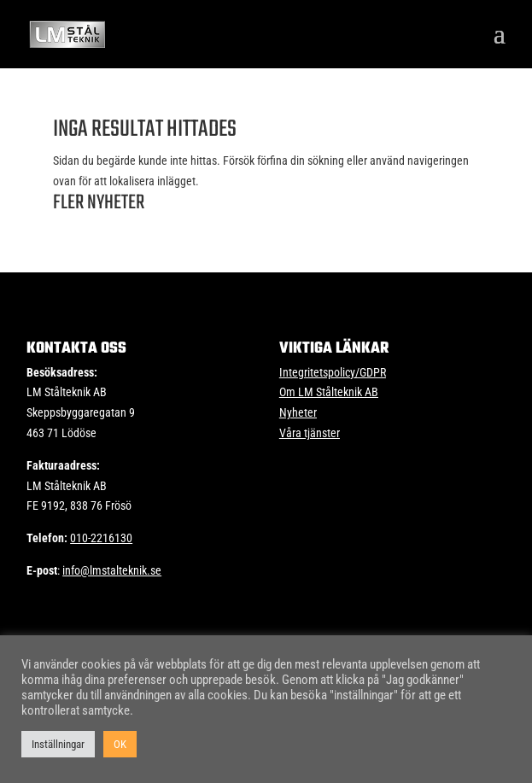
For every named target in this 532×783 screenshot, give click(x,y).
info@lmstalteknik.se (112, 570)
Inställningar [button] (58, 744)
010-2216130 (101, 538)
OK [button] (120, 744)
